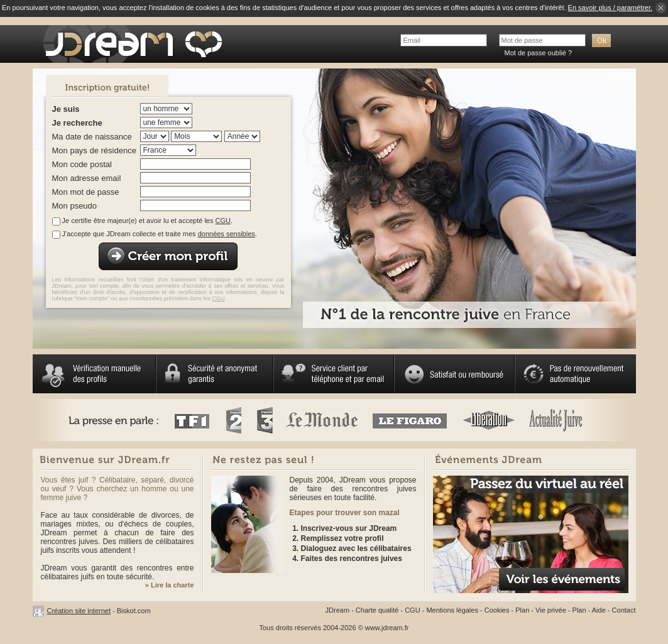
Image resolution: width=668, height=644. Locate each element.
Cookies (497, 610)
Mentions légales (452, 610)
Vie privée (551, 610)
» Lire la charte (170, 585)
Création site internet (79, 611)
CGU (223, 221)
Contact (624, 610)
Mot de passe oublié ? (539, 53)
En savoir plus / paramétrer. (611, 8)
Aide (599, 610)
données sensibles (227, 234)
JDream (338, 610)
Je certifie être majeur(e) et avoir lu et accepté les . (147, 221)
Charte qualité (377, 610)
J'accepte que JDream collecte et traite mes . (160, 234)
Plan (522, 610)
